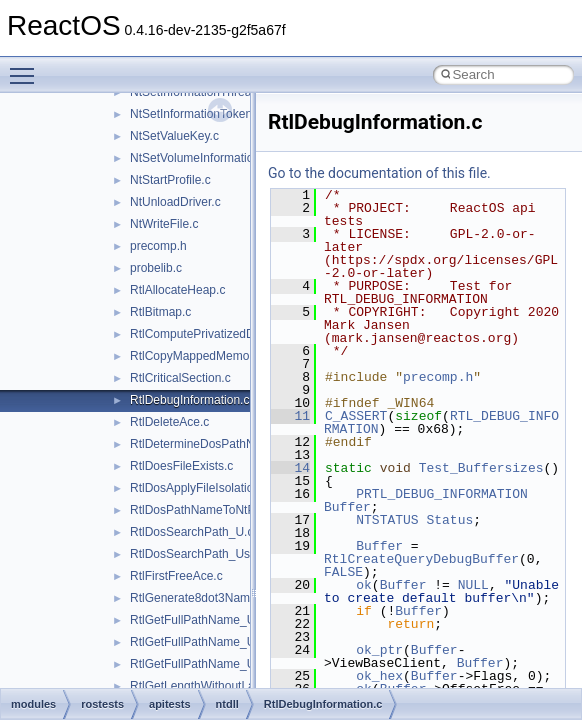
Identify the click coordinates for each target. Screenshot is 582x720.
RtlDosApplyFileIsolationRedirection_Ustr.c (244, 488)
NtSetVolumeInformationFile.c (209, 158)
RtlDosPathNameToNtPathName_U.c (229, 510)
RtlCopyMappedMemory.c (199, 356)
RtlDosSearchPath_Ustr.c (198, 554)
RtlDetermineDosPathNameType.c (221, 444)
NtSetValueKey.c (174, 136)
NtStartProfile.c (170, 180)
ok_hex (379, 676)
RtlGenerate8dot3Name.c (198, 598)
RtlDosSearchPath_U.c (191, 532)
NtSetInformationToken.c (195, 114)
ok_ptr (379, 650)
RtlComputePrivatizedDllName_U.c (223, 334)
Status (449, 520)
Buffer (347, 507)
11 (290, 416)
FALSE (343, 572)
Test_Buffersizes (481, 468)
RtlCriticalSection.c (180, 378)
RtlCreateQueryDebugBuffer (421, 559)
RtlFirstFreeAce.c (176, 576)
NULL (473, 585)
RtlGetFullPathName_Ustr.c (203, 642)
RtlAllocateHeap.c (177, 290)
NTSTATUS (387, 520)
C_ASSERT (356, 416)
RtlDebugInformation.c (189, 400)
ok (364, 585)
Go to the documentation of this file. (379, 173)
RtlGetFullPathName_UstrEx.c (211, 664)
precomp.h (158, 246)
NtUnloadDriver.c (175, 202)
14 (290, 468)
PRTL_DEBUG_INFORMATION (442, 494)
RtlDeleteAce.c (169, 422)
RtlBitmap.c (160, 312)
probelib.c (156, 268)
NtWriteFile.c (164, 224)
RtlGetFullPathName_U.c (197, 620)
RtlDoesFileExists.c (181, 466)
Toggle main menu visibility (27, 67)
